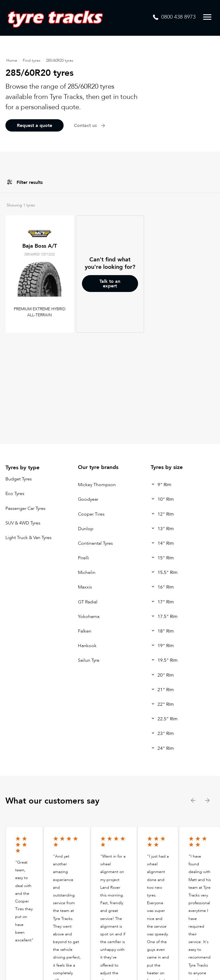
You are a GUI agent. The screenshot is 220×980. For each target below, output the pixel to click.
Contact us (90, 126)
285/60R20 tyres (60, 60)
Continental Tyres (95, 543)
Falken (85, 631)
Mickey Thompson (97, 485)
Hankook (87, 646)
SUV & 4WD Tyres (23, 523)
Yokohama (89, 617)
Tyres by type (22, 468)
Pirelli (84, 558)
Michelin (87, 573)
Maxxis (85, 587)
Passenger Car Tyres (25, 508)
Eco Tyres (15, 494)
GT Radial (88, 602)
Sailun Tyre (89, 661)
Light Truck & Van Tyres (29, 538)
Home (12, 60)
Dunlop (86, 529)
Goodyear (88, 500)
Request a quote (35, 126)
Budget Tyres (19, 479)
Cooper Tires (91, 514)
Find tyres (32, 60)
